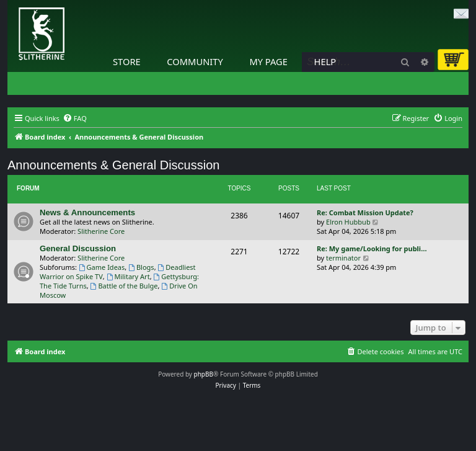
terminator (343, 258)
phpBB (204, 374)
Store (127, 61)
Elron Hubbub (348, 222)
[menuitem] (75, 118)
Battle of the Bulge (124, 286)
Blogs (141, 267)
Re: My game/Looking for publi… (372, 248)
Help (325, 61)
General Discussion (78, 248)
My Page (268, 61)
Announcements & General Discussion (113, 165)
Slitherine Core (101, 231)
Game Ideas (102, 267)
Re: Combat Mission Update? (365, 212)
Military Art (128, 276)
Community (195, 61)
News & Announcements (87, 212)
